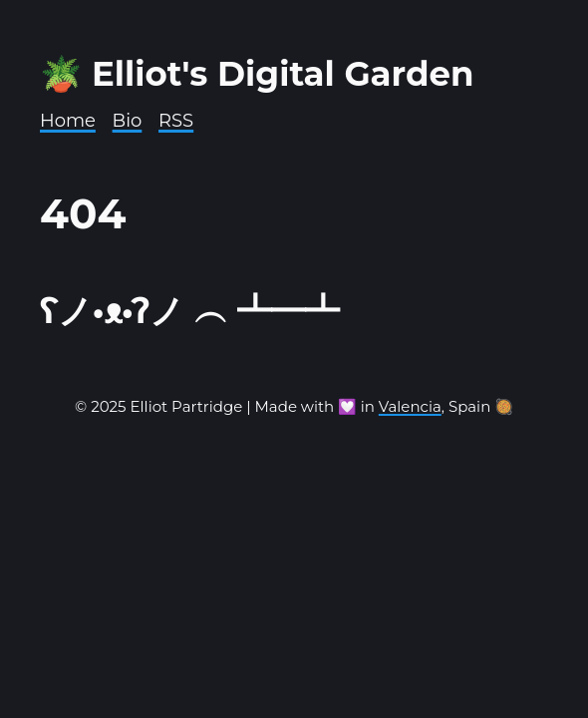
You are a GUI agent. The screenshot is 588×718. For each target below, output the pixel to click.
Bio (128, 121)
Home (68, 121)
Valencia (410, 406)
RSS (176, 121)
